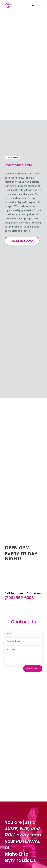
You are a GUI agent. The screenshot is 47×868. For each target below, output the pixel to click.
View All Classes (13, 157)
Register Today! (22, 241)
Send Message (33, 668)
